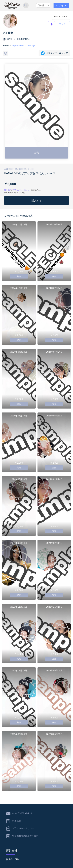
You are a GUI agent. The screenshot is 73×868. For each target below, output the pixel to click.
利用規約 (8, 190)
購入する (37, 201)
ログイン (61, 5)
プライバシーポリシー (22, 190)
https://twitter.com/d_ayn (24, 46)
